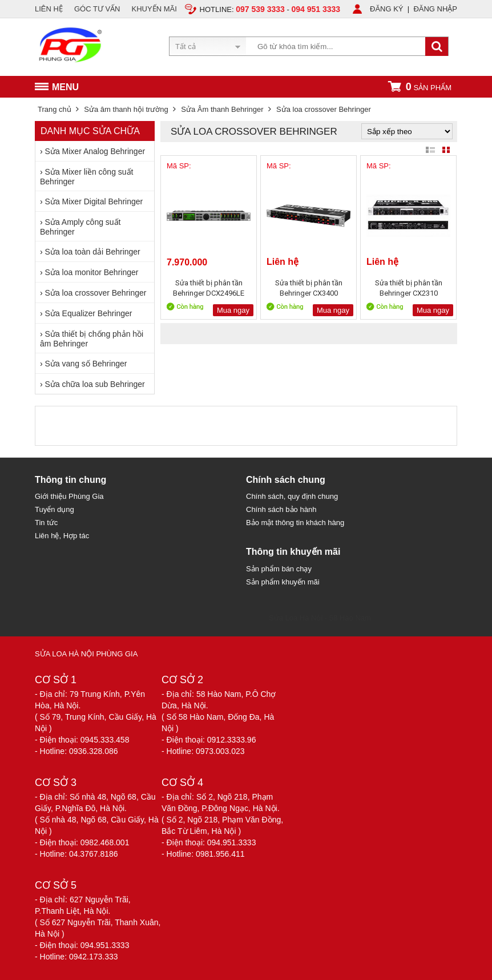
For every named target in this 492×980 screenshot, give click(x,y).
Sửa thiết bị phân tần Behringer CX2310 (409, 288)
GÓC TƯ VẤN (97, 9)
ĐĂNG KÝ (387, 9)
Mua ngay (233, 310)
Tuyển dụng (55, 509)
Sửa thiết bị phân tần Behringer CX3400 (309, 288)
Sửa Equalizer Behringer (89, 313)
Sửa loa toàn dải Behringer (93, 252)
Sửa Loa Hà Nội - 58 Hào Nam (320, 618)
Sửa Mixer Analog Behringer (95, 151)
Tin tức (46, 523)
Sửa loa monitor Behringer (92, 272)
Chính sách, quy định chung (292, 496)
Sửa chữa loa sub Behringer (95, 384)
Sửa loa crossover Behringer (96, 293)
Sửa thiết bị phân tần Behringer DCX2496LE (209, 288)
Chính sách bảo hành (281, 509)
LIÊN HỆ (49, 9)
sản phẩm (420, 86)
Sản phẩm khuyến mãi (283, 582)
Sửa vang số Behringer (86, 364)
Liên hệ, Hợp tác (62, 536)
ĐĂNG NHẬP (435, 9)
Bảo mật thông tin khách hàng (295, 523)
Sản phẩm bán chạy (279, 569)
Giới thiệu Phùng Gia (69, 496)
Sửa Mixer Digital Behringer (94, 201)
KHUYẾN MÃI (154, 9)
